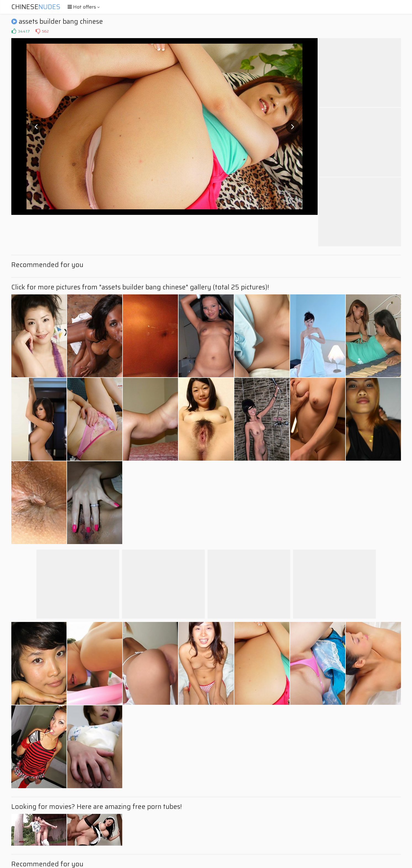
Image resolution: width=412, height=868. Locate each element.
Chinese (36, 7)
